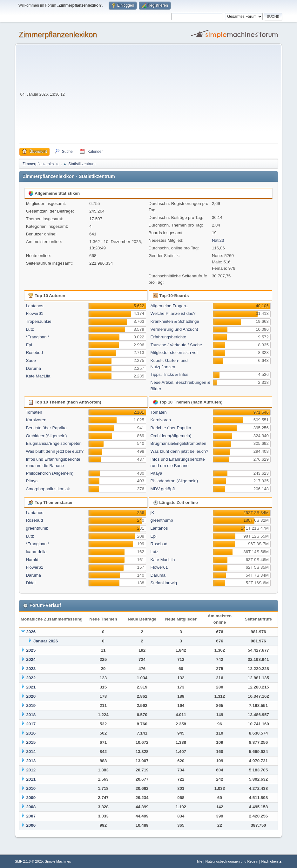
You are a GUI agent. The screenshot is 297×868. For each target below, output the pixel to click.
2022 (31, 678)
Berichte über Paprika (46, 428)
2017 (31, 724)
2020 (31, 696)
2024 (31, 659)
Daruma (33, 368)
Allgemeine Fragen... (170, 306)
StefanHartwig (164, 583)
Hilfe (199, 861)
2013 (31, 761)
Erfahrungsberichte (169, 337)
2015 (31, 742)
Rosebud (34, 353)
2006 (31, 825)
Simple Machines (58, 861)
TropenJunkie (38, 321)
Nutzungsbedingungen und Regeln (232, 861)
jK (152, 513)
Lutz (30, 329)
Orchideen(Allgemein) (46, 436)
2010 (31, 788)
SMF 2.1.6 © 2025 (29, 861)
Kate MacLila (38, 376)
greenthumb (37, 528)
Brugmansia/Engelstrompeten (54, 443)
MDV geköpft (163, 489)
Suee (31, 360)
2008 (31, 807)
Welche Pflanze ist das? (173, 313)
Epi (29, 345)
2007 (31, 816)
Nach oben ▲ (272, 861)
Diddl (30, 583)
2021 (31, 687)
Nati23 (218, 240)
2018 (31, 715)
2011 (31, 779)
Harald (32, 560)
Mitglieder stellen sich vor (174, 353)
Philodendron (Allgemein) (50, 473)
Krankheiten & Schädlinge (175, 321)
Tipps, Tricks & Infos (170, 374)
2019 (31, 705)
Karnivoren (36, 420)
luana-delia (36, 552)
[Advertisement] (172, 96)
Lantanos (34, 306)
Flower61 (34, 313)
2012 (31, 770)
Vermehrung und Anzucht (174, 329)
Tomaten (34, 412)
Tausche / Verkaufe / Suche (176, 345)
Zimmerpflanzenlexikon (58, 34)
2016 (31, 733)
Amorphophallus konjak (48, 489)
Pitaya (32, 481)
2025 (31, 650)
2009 (31, 798)
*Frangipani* (37, 337)
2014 (31, 752)
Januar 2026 (46, 641)
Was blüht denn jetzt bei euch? (55, 451)
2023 (31, 669)
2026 (31, 632)
